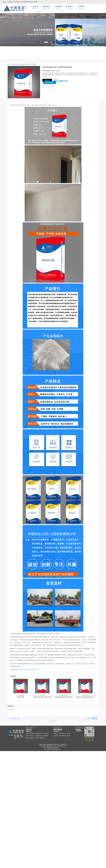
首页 (25, 7)
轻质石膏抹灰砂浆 (30, 738)
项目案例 (46, 7)
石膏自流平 (46, 733)
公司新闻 (58, 7)
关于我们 (81, 7)
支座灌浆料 (46, 736)
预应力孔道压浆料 (30, 736)
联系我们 (69, 7)
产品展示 (35, 7)
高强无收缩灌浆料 (30, 733)
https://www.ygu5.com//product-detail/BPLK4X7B (27, 670)
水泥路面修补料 (39, 736)
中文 (39, 12)
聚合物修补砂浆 (39, 733)
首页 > (10, 64)
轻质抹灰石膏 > (15, 64)
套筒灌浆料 (42, 738)
